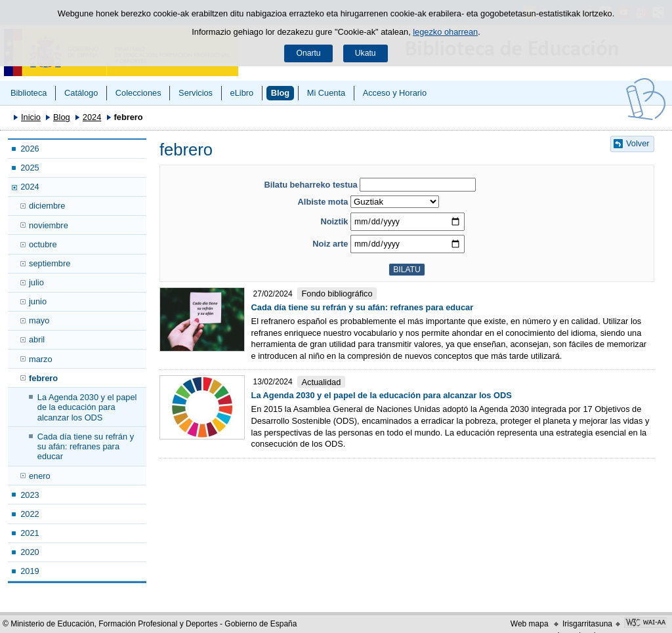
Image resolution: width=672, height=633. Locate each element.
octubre (43, 244)
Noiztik (334, 221)
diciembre (47, 206)
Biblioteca (29, 93)
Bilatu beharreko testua (310, 185)
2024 (92, 117)
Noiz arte (330, 244)
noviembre (49, 225)
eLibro (242, 93)
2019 (30, 571)
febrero (43, 378)
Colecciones (138, 93)
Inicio (31, 117)
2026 (30, 149)
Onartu (308, 53)
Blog (280, 93)
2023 (30, 495)
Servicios (196, 93)
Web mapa (530, 624)
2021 (30, 533)
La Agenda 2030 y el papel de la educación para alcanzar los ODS (87, 407)
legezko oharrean (445, 32)
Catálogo (81, 93)
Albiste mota (323, 202)
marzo (41, 359)
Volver (638, 143)
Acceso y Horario (395, 93)
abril (37, 339)
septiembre (50, 263)
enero (40, 476)
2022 (30, 514)
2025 (30, 168)
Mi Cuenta (326, 93)
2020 (30, 552)
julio (36, 282)
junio (38, 301)
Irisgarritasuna (587, 624)
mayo (39, 320)
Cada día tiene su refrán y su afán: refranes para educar (86, 447)
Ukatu (366, 53)
